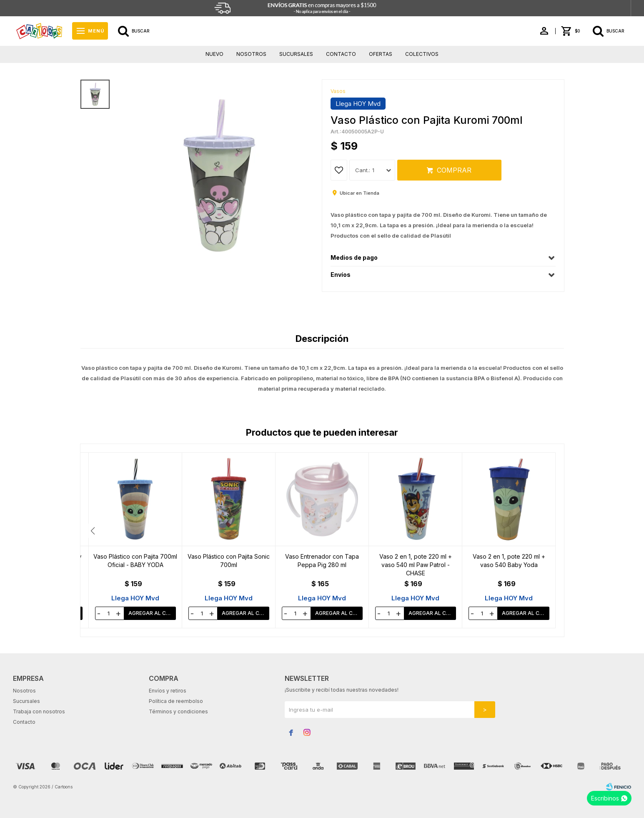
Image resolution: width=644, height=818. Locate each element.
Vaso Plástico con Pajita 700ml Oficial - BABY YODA (229, 561)
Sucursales (296, 54)
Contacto (341, 54)
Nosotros (251, 54)
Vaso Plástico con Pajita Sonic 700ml (322, 561)
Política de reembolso (176, 701)
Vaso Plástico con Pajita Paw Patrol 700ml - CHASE (135, 561)
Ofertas (381, 54)
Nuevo (214, 54)
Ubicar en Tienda (360, 193)
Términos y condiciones (178, 711)
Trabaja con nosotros (39, 711)
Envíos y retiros (168, 691)
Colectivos (422, 54)
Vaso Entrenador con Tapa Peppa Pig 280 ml (415, 561)
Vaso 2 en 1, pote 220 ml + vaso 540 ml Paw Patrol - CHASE (509, 565)
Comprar (454, 170)
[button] (551, 531)
